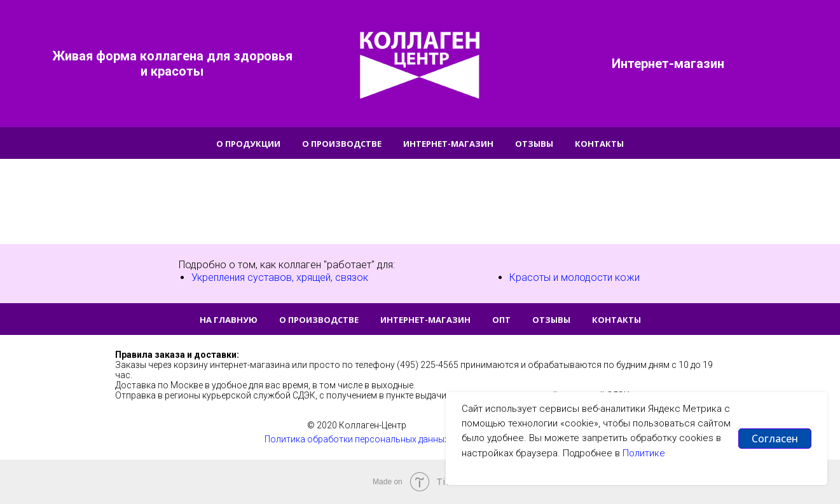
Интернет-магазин (448, 144)
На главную (229, 320)
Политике (644, 453)
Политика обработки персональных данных (357, 439)
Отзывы (534, 144)
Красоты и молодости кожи (575, 277)
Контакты (599, 144)
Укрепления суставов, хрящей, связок (280, 277)
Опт (501, 320)
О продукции (248, 144)
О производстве (342, 144)
